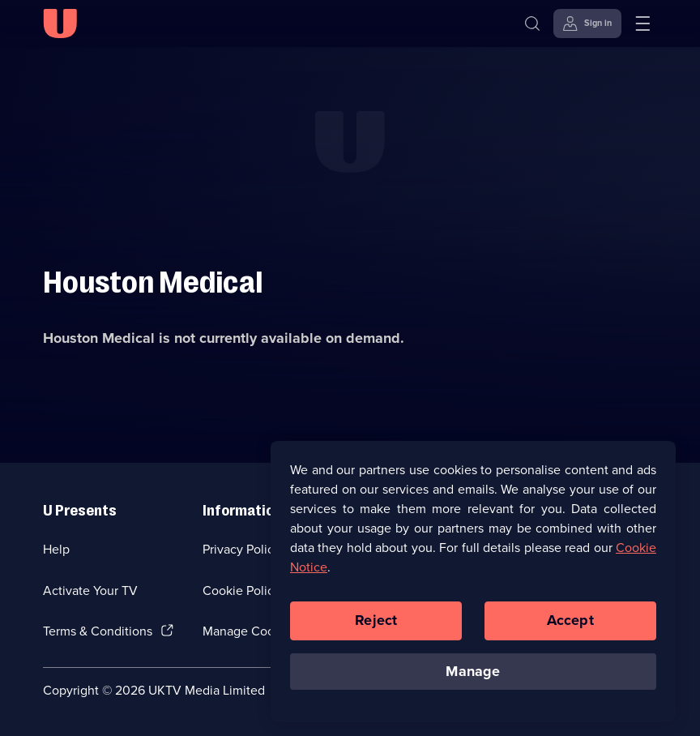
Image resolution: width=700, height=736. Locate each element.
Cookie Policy (241, 591)
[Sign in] (587, 24)
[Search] (532, 24)
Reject (376, 623)
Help (56, 549)
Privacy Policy (241, 549)
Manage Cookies (250, 631)
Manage (473, 674)
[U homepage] (60, 24)
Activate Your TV (90, 591)
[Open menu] (642, 24)
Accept (570, 623)
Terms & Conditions (98, 631)
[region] (473, 584)
